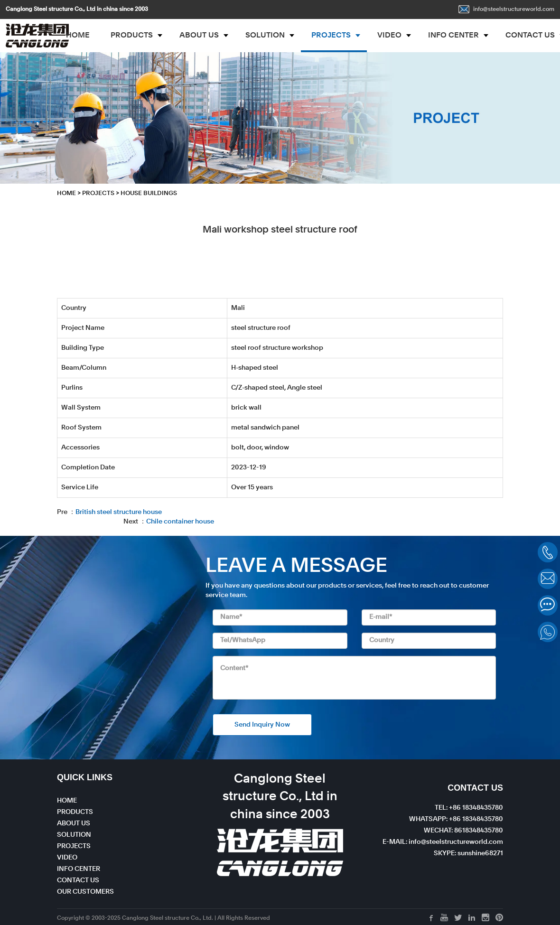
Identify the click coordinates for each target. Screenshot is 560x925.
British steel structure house (119, 512)
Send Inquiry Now (262, 725)
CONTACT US (78, 880)
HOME (78, 36)
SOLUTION (265, 36)
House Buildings (149, 193)
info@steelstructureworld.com (506, 9)
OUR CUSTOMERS (85, 892)
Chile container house (180, 522)
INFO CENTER (453, 36)
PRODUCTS (132, 36)
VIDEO (389, 36)
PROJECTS (331, 36)
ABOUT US (199, 36)
